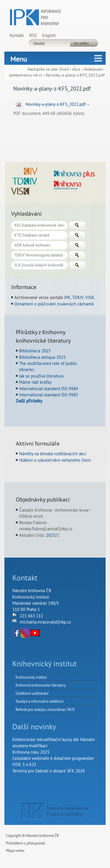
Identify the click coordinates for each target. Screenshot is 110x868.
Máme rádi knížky (35, 382)
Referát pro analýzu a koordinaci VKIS (45, 709)
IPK (67, 297)
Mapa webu (15, 850)
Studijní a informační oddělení (39, 701)
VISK (90, 297)
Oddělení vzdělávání (32, 693)
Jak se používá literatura (41, 376)
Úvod (64, 69)
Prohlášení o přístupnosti (25, 843)
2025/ (51, 535)
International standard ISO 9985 (49, 395)
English (49, 35)
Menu (19, 59)
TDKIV (78, 297)
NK (55, 811)
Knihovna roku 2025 (31, 752)
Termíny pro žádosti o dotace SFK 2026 (49, 771)
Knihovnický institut (31, 677)
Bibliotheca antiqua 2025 (42, 357)
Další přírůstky (29, 401)
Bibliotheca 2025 (35, 351)
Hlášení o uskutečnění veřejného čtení (55, 460)
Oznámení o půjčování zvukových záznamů (54, 304)
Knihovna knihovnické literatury (41, 685)
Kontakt (17, 35)
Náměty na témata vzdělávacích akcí (53, 454)
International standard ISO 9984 (49, 389)
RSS (33, 35)
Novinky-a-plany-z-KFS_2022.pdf (51, 104)
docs (76, 69)
